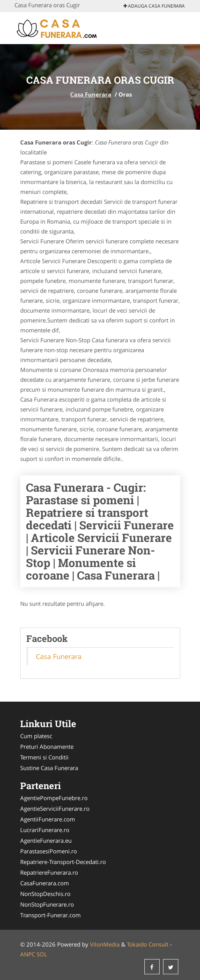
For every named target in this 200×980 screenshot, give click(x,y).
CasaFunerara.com (45, 883)
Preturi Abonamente (47, 747)
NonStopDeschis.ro (45, 894)
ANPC (28, 954)
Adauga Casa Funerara (154, 6)
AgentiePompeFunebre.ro (54, 798)
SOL (42, 954)
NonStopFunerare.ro (47, 904)
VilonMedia (105, 944)
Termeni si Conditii (44, 757)
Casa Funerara (91, 94)
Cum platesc (36, 736)
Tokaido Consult (148, 944)
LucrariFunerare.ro (45, 830)
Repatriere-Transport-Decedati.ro (63, 862)
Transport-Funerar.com (50, 915)
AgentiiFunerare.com (48, 819)
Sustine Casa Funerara (49, 768)
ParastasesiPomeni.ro (49, 851)
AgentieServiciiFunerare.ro (55, 808)
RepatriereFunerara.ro (49, 872)
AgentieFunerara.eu (46, 840)
